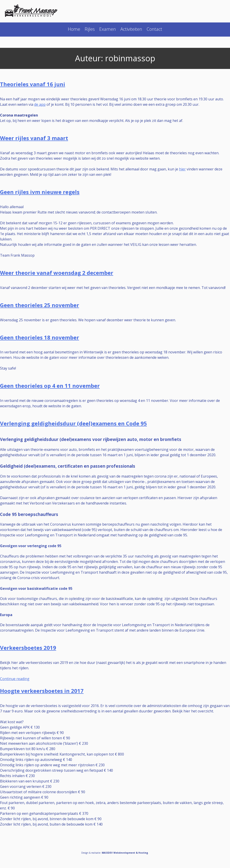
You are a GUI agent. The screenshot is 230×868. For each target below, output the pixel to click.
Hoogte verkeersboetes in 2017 (42, 691)
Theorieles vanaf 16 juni (33, 84)
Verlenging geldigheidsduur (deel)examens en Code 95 (73, 423)
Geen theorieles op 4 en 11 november (50, 386)
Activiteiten (131, 29)
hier (182, 169)
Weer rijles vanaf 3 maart (34, 138)
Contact (154, 29)
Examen (108, 29)
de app (40, 104)
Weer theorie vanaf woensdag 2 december (57, 273)
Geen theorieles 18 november (40, 337)
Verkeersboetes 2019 (28, 648)
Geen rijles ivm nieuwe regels (40, 192)
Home (74, 29)
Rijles (90, 29)
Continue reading (15, 679)
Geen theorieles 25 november (40, 305)
